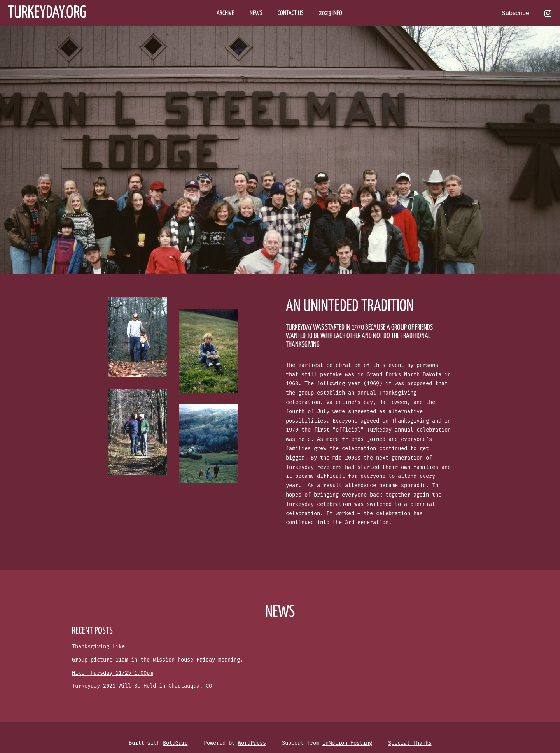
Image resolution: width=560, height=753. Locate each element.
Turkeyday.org (47, 13)
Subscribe (515, 13)
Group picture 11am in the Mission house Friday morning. (157, 660)
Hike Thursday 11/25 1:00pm (112, 673)
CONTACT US (290, 13)
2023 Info (331, 13)
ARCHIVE (225, 13)
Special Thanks (410, 743)
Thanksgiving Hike (98, 647)
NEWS (256, 13)
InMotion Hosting (347, 743)
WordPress (252, 743)
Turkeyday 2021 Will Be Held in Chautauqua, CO (142, 686)
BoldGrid (175, 743)
